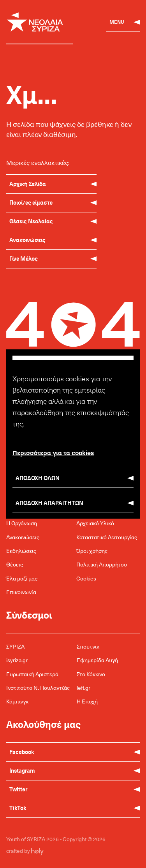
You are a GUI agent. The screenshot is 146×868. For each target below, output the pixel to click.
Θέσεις (15, 564)
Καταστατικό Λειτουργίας (107, 537)
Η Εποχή (87, 701)
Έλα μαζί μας (22, 578)
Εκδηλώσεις (21, 551)
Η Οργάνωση (22, 523)
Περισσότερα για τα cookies (53, 452)
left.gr (84, 688)
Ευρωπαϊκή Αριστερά (32, 674)
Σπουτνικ (88, 646)
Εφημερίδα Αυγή (97, 660)
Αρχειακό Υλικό (95, 523)
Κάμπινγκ (17, 701)
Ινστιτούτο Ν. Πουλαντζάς (38, 688)
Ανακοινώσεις (23, 537)
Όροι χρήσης (92, 551)
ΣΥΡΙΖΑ (15, 646)
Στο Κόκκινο (91, 674)
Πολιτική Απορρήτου (102, 564)
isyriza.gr (17, 660)
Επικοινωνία (21, 592)
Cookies (86, 578)
